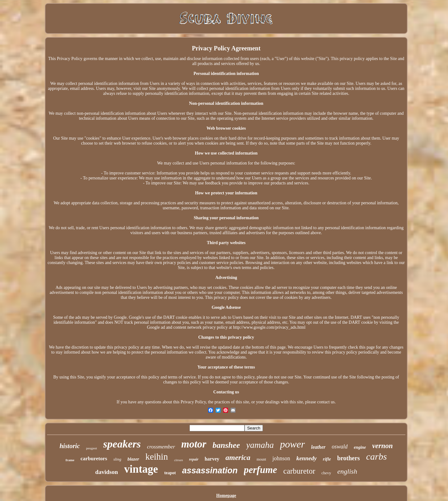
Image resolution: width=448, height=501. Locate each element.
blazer (133, 459)
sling (117, 459)
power (292, 444)
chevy (326, 473)
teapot (170, 473)
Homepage (226, 496)
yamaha (260, 445)
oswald (340, 447)
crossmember (161, 447)
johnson (281, 458)
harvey (212, 459)
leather (318, 447)
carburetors (94, 459)
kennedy (306, 458)
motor (194, 444)
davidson (107, 472)
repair (194, 459)
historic (70, 446)
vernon (382, 446)
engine (360, 447)
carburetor (299, 471)
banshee (226, 445)
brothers (349, 458)
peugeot (92, 448)
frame (70, 460)
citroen (179, 460)
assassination (210, 471)
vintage (141, 469)
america (238, 457)
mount (261, 459)
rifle (327, 459)
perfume (261, 470)
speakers (122, 444)
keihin (157, 457)
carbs (377, 456)
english (347, 471)
